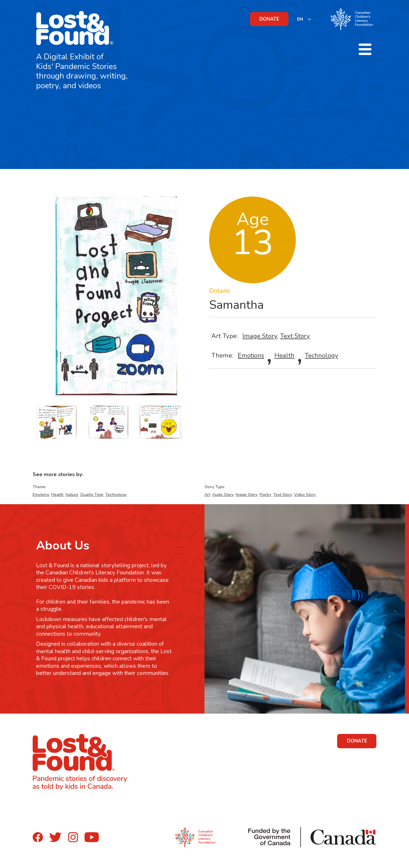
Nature (72, 495)
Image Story (260, 336)
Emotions (251, 355)
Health (284, 355)
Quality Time (92, 495)
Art (207, 495)
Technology (322, 355)
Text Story (295, 336)
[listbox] (304, 19)
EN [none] (300, 19)
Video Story (305, 495)
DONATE (269, 19)
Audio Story (223, 495)
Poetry (265, 495)
